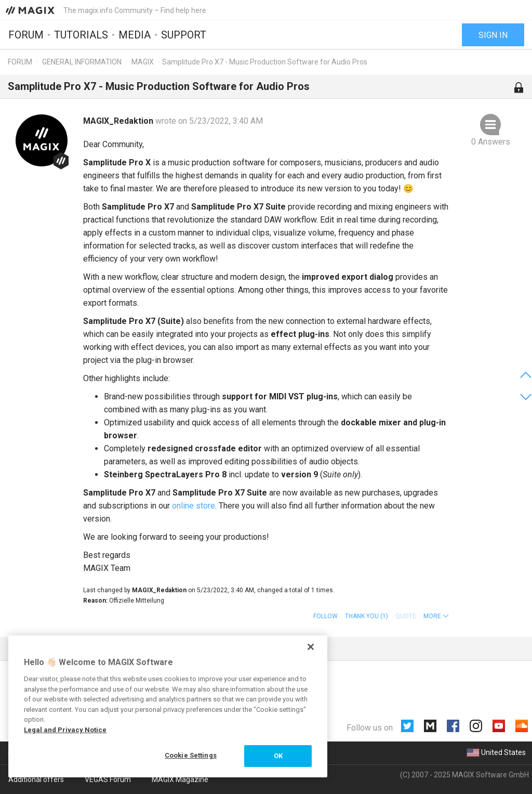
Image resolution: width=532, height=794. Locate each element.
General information (82, 62)
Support (184, 35)
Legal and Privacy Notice (65, 730)
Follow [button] (325, 616)
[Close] (311, 647)
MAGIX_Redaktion (119, 121)
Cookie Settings (191, 755)
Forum (26, 35)
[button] (436, 616)
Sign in (493, 35)
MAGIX (143, 62)
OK (278, 756)
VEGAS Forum (108, 779)
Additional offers (36, 779)
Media (135, 35)
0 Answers (491, 142)
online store (194, 506)
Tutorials (81, 35)
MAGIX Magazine (180, 779)
